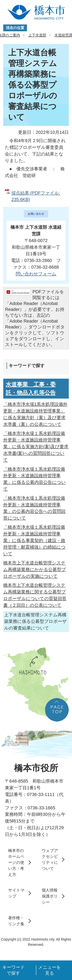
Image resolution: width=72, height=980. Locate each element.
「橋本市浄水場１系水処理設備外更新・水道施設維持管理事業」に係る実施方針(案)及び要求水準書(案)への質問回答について (36, 447)
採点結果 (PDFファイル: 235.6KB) (36, 196)
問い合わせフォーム (36, 274)
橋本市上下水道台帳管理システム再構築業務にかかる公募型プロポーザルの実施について (35, 569)
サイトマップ (16, 893)
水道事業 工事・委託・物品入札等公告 (31, 389)
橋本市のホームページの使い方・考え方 (16, 862)
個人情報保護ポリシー (50, 896)
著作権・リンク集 (16, 921)
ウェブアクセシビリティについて (50, 859)
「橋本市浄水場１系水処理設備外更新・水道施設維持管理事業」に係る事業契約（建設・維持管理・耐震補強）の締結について (34, 540)
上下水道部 (37, 35)
